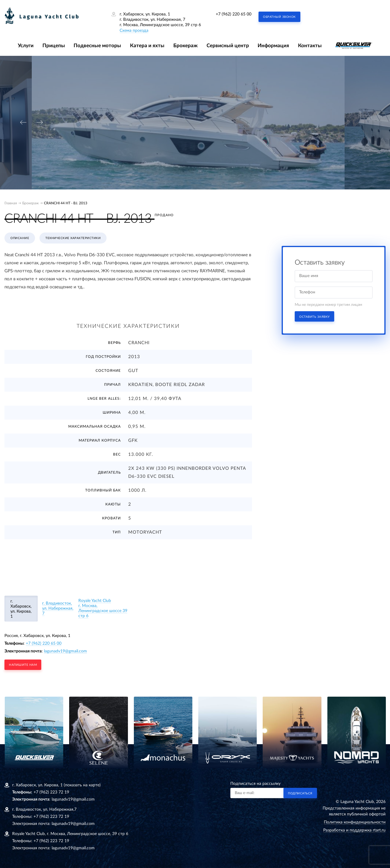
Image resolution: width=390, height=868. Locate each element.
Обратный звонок (279, 17)
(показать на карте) (82, 785)
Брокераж (186, 46)
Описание (20, 238)
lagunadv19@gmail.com (65, 651)
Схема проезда (134, 31)
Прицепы (54, 46)
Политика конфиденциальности (355, 822)
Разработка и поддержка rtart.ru (354, 830)
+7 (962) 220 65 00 (234, 14)
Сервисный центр (228, 46)
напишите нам (23, 665)
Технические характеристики (73, 238)
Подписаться (300, 793)
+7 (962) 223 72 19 (51, 792)
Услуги (26, 46)
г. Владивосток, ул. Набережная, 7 (58, 608)
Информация (273, 46)
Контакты (310, 46)
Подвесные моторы (97, 46)
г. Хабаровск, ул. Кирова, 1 (21, 609)
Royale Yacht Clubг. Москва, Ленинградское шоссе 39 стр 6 (103, 608)
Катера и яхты (147, 46)
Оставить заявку (314, 317)
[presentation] (23, 122)
